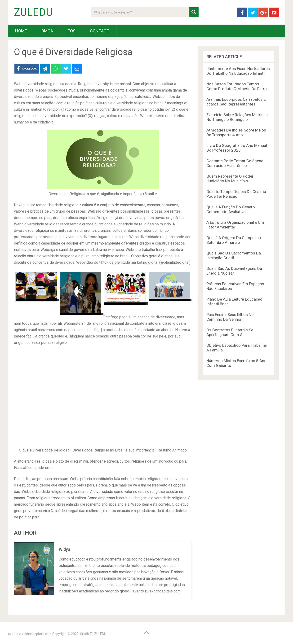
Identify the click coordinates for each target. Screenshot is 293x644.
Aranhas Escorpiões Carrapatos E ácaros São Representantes (236, 102)
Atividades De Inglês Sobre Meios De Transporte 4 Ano (236, 132)
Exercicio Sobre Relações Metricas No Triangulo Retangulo (237, 117)
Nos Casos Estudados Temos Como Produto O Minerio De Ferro (237, 86)
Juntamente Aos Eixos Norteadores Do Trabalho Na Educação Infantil (238, 71)
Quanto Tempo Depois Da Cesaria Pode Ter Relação (236, 194)
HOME (21, 31)
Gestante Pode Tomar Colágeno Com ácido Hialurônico (235, 163)
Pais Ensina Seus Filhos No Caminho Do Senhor (230, 317)
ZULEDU (33, 12)
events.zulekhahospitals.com (30, 634)
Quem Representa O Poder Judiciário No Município (230, 179)
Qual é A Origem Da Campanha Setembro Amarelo (234, 240)
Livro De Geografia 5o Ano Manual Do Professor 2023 (237, 148)
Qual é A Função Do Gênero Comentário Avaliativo (231, 209)
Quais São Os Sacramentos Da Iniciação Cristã (234, 255)
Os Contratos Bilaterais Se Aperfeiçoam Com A (230, 332)
